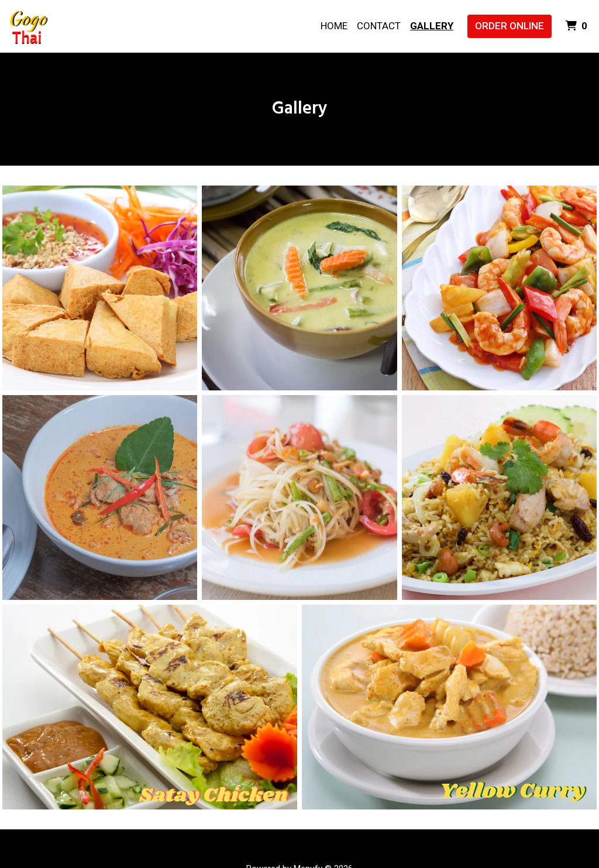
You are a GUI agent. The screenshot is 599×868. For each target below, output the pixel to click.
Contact (379, 26)
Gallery (432, 26)
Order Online (510, 26)
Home (334, 26)
